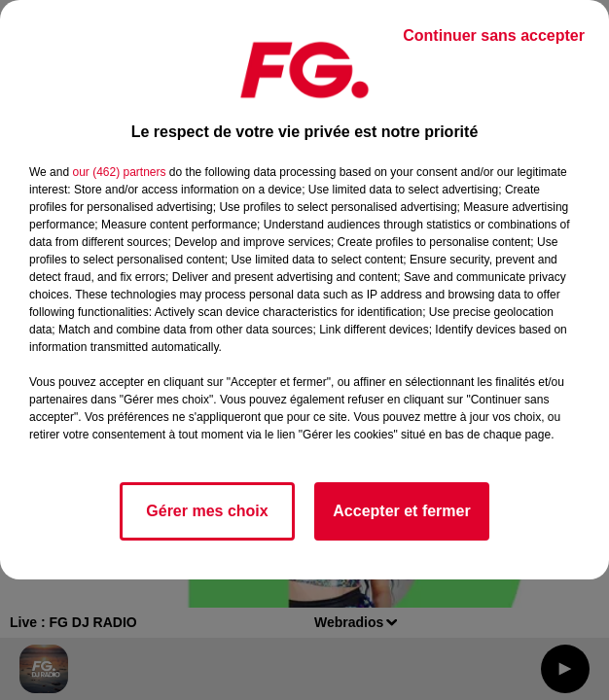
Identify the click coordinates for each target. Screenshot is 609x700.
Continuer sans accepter (494, 35)
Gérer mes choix (207, 511)
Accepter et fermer (401, 511)
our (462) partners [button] (119, 172)
